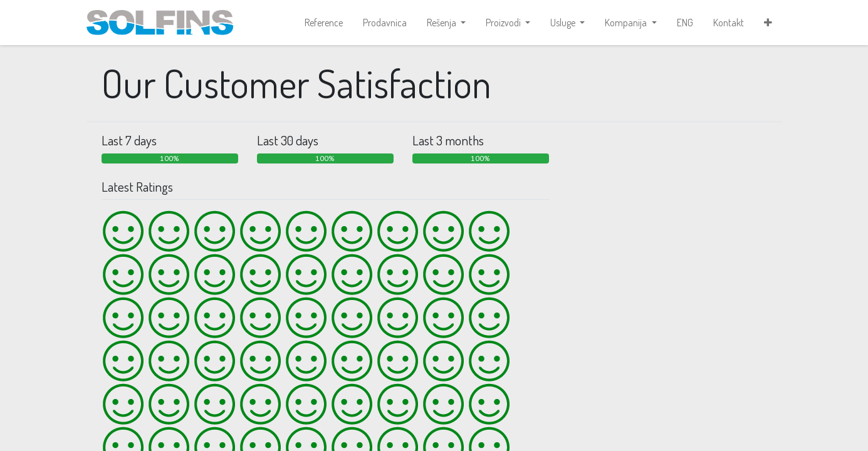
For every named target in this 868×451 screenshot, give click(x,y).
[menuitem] (324, 23)
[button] (768, 23)
